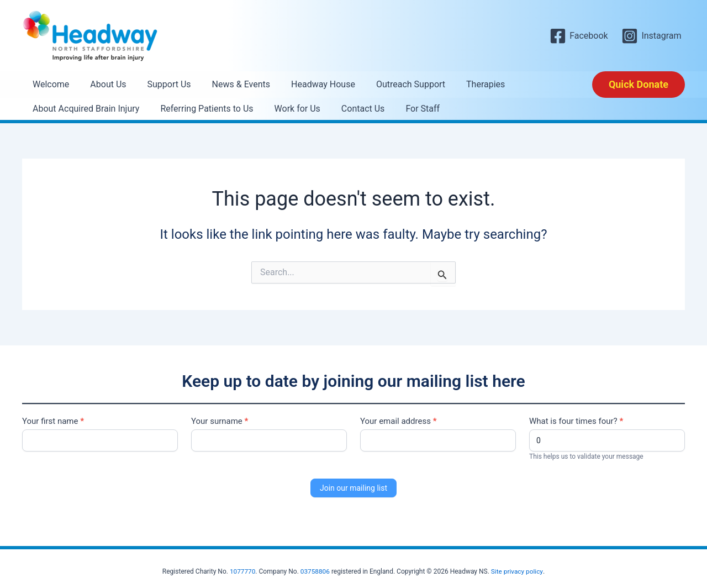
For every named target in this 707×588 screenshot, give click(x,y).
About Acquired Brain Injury (84, 109)
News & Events (229, 84)
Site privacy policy (517, 571)
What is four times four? (576, 421)
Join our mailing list (353, 488)
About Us (103, 84)
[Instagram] (651, 36)
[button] (639, 85)
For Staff (408, 109)
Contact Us (352, 109)
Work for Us (289, 109)
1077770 (242, 571)
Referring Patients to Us (202, 109)
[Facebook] (579, 36)
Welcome (49, 84)
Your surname (220, 421)
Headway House (308, 84)
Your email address (398, 421)
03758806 (315, 571)
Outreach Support (392, 84)
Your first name (53, 421)
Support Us (161, 84)
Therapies (464, 84)
